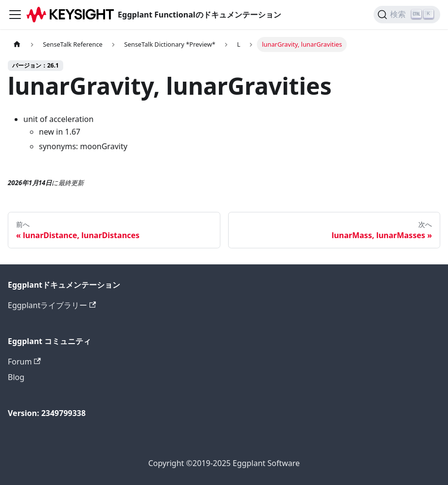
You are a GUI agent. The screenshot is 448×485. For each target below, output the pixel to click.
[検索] (407, 15)
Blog (16, 377)
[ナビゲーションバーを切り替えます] (15, 15)
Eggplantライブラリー (52, 305)
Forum (24, 362)
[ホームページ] (17, 44)
